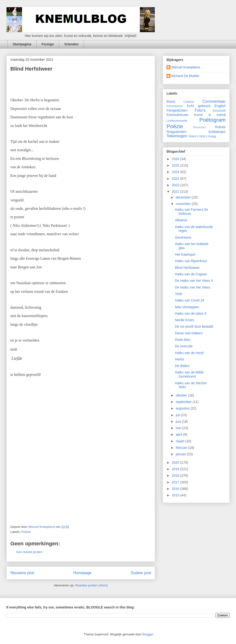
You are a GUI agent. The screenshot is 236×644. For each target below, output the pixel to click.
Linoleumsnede (177, 121)
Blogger (148, 634)
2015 (176, 495)
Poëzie (26, 532)
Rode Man (183, 340)
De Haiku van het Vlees (193, 287)
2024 (176, 172)
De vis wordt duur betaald (194, 326)
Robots (220, 127)
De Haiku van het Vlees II (194, 281)
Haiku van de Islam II (191, 313)
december (184, 197)
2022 (176, 185)
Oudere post (141, 573)
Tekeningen (177, 136)
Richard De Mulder (185, 76)
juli (178, 415)
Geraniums (183, 237)
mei (179, 428)
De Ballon (182, 366)
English (220, 106)
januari (181, 454)
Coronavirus (175, 106)
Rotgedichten (177, 132)
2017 (176, 482)
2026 (176, 159)
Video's (193, 136)
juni (179, 421)
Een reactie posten (29, 552)
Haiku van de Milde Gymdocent (189, 374)
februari (182, 448)
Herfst (179, 359)
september (184, 402)
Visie (179, 294)
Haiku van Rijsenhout (191, 261)
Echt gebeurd (199, 106)
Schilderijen (217, 132)
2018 (176, 475)
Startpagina (22, 44)
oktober (182, 395)
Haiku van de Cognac (191, 274)
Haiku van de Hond (189, 353)
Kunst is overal (210, 115)
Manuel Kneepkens (186, 67)
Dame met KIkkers (189, 333)
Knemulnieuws (177, 115)
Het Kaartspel (185, 254)
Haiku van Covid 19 (189, 300)
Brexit (171, 102)
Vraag (212, 136)
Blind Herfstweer (187, 268)
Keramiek (219, 111)
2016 (176, 489)
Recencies (199, 127)
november (184, 204)
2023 (176, 179)
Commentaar (214, 101)
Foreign (48, 44)
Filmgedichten (177, 110)
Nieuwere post (22, 573)
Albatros (181, 220)
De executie (184, 346)
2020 (176, 463)
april (179, 434)
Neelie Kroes (185, 320)
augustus (183, 408)
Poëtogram (212, 120)
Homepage (82, 573)
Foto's (200, 110)
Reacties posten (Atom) (92, 585)
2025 (176, 165)
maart (180, 441)
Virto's (203, 136)
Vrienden (71, 44)
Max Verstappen (187, 307)
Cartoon (189, 102)
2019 (176, 469)
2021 (176, 192)
